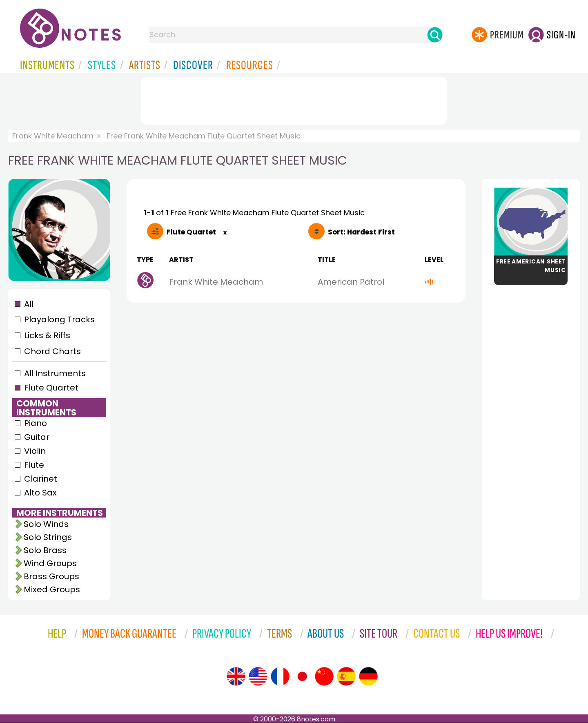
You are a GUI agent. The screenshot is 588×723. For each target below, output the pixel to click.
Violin (35, 451)
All (29, 304)
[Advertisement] (294, 99)
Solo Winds (46, 524)
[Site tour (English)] (236, 676)
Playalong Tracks (59, 319)
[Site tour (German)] (368, 676)
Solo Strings (48, 537)
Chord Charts (52, 351)
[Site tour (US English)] (258, 676)
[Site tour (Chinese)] (324, 676)
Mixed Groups (52, 589)
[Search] (435, 35)
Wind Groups (50, 563)
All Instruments (55, 373)
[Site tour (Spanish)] (346, 676)
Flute (34, 465)
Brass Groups (51, 576)
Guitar (37, 437)
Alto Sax (40, 493)
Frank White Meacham (53, 136)
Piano (36, 423)
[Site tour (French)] (280, 676)
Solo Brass (45, 550)
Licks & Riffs (47, 335)
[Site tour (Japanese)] (302, 676)
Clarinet (41, 479)
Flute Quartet (51, 388)
